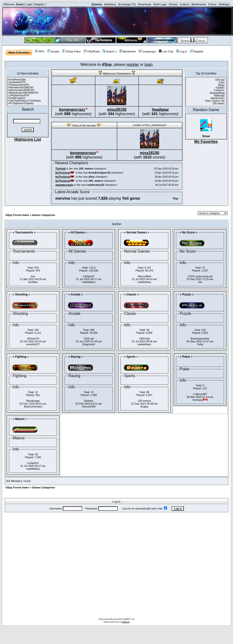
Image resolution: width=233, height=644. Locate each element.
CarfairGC (89, 276)
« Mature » (20, 419)
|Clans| (212, 4)
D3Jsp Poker (71, 51)
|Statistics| (110, 4)
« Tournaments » (24, 232)
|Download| (144, 4)
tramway (126, 622)
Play (176, 198)
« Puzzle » (187, 294)
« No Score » (189, 232)
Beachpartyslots (200, 339)
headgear (160, 110)
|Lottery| (184, 4)
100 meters (144, 401)
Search (108, 51)
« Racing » (76, 357)
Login (29, 4)
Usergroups (147, 51)
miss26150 (117, 110)
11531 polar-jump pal (200, 276)
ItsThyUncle (63, 173)
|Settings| (224, 4)
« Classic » (132, 294)
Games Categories (44, 215)
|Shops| (173, 4)
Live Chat (166, 51)
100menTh (33, 339)
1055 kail (144, 339)
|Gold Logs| (160, 4)
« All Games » (78, 232)
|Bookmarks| (199, 4)
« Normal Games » (137, 232)
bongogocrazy (72, 110)
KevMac (33, 282)
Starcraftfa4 (144, 276)
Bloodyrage (33, 401)
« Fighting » (21, 357)
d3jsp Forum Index (17, 215)
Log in (182, 51)
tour (33, 276)
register (132, 65)
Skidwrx (89, 401)
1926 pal (89, 339)
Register (39, 4)
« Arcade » (76, 294)
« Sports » (131, 357)
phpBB (126, 619)
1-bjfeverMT (200, 394)
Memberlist (127, 51)
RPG (40, 51)
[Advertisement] (56, 564)
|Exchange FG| (127, 4)
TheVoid (61, 169)
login (149, 65)
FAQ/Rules (92, 51)
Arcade (53, 51)
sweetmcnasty (64, 185)
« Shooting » (21, 294)
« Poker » (186, 357)
